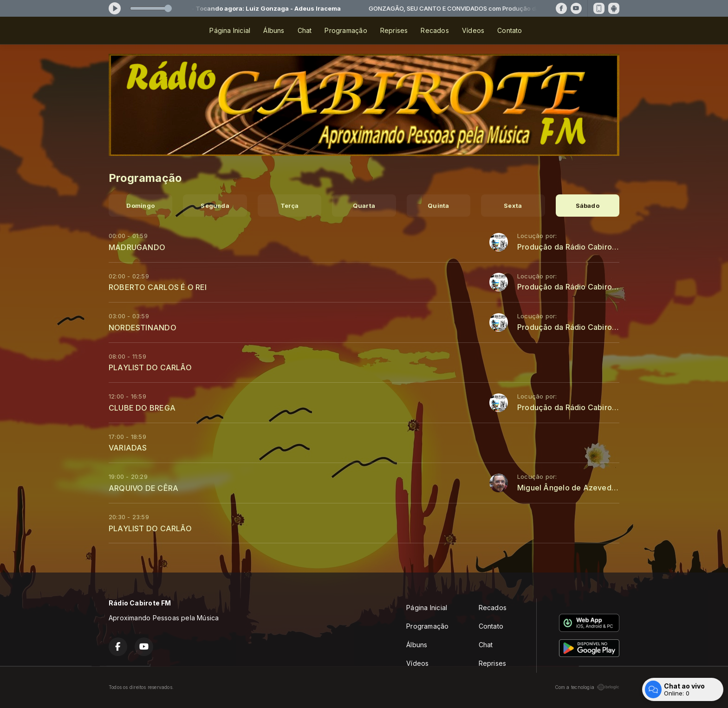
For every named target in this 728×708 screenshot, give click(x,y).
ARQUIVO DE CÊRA (143, 488)
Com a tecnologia (587, 687)
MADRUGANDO (137, 247)
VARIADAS (128, 448)
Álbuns (274, 30)
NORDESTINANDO (143, 328)
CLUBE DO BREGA (142, 408)
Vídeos (473, 30)
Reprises (394, 30)
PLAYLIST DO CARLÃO (150, 367)
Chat (305, 30)
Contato (510, 30)
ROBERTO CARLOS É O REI (158, 287)
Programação (346, 30)
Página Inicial (230, 30)
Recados (435, 30)
